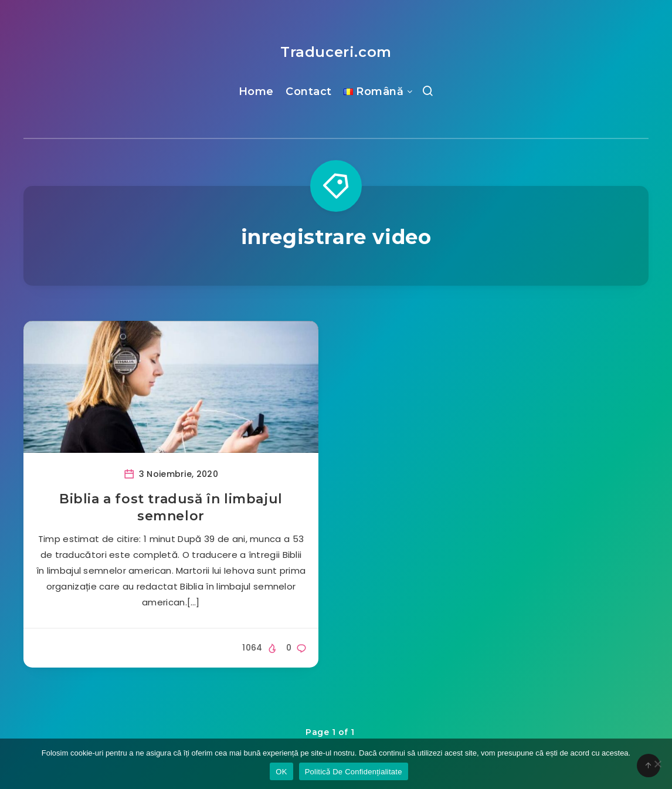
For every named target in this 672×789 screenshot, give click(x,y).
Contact (309, 92)
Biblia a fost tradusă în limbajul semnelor (171, 508)
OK (281, 772)
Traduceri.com (336, 52)
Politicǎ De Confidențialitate (354, 772)
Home (256, 92)
